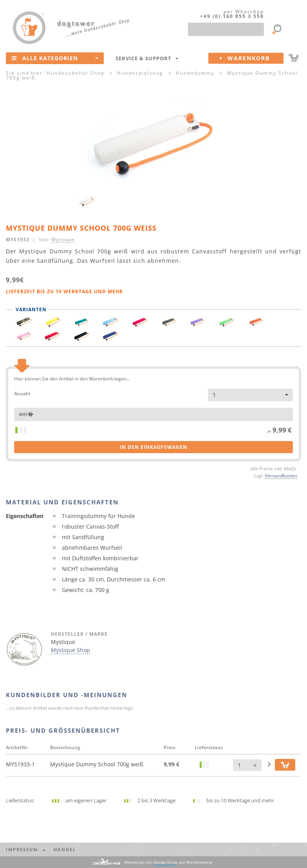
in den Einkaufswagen (153, 447)
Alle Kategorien (55, 58)
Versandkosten (281, 475)
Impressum (26, 849)
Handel (65, 849)
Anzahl (22, 393)
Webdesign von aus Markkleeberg (168, 862)
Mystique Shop (70, 650)
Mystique (63, 239)
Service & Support (147, 58)
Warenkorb (252, 58)
